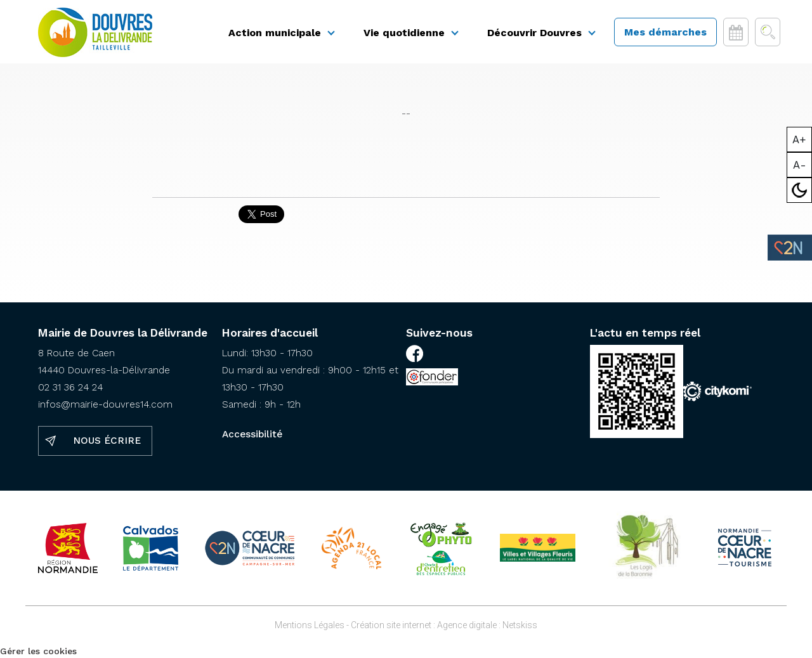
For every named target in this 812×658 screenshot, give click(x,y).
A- (800, 165)
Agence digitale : (470, 625)
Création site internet (391, 625)
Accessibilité (252, 434)
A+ (799, 139)
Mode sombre (800, 190)
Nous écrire (107, 441)
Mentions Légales (310, 625)
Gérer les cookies (38, 651)
